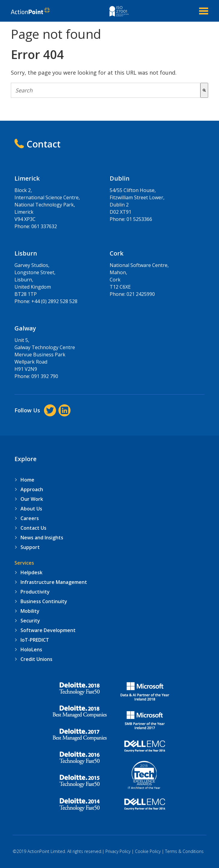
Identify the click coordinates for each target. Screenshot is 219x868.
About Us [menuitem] (31, 509)
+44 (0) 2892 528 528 (54, 301)
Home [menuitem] (27, 480)
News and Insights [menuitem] (42, 538)
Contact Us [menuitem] (33, 528)
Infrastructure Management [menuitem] (54, 582)
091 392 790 (45, 376)
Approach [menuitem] (32, 489)
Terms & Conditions (184, 851)
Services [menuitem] (24, 563)
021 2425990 (141, 294)
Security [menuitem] (30, 621)
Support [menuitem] (30, 547)
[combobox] (105, 90)
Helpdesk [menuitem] (31, 572)
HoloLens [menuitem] (31, 649)
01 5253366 (139, 219)
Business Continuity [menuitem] (44, 601)
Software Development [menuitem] (48, 630)
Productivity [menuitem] (35, 592)
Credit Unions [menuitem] (36, 659)
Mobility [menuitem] (30, 611)
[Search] (204, 90)
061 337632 (44, 226)
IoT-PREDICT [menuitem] (35, 640)
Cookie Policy (148, 851)
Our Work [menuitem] (32, 499)
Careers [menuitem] (30, 518)
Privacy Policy (118, 851)
